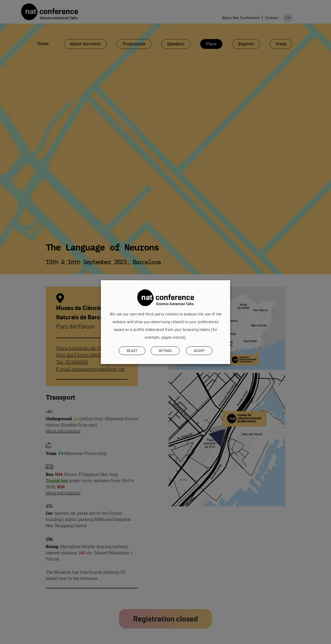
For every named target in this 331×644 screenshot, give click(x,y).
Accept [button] (199, 351)
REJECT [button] (132, 351)
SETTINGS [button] (165, 351)
